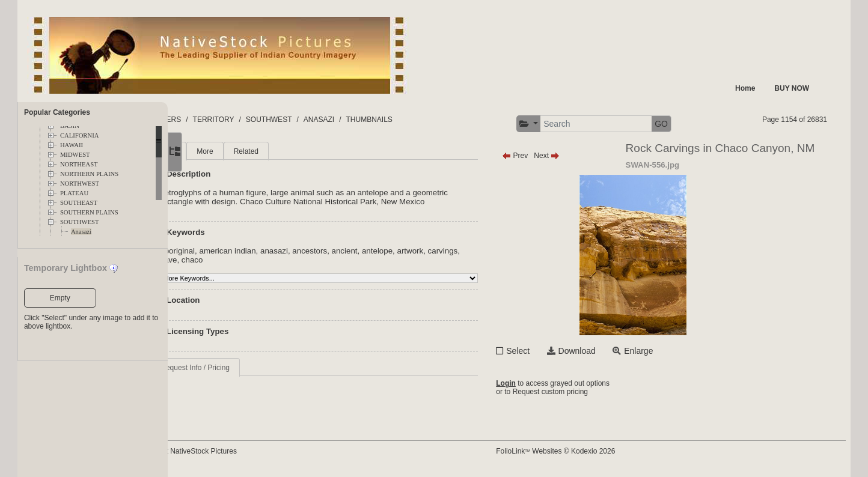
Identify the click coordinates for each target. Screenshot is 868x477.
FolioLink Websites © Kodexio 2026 (584, 451)
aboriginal (234, 251)
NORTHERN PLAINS (89, 174)
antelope (434, 251)
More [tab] (261, 151)
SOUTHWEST (80, 222)
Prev (543, 156)
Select (546, 351)
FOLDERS (225, 120)
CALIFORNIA (80, 135)
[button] (557, 124)
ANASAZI (379, 120)
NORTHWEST (80, 184)
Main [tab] (225, 151)
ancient (401, 251)
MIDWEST (75, 155)
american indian (284, 251)
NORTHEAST (79, 164)
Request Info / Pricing (252, 368)
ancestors (366, 251)
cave (259, 260)
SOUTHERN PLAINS (89, 212)
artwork (466, 251)
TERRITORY (274, 120)
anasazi (331, 251)
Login (534, 383)
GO (689, 124)
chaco (283, 260)
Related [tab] (302, 151)
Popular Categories (57, 112)
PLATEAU (74, 193)
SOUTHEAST (79, 203)
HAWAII (72, 145)
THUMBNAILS (429, 120)
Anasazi (81, 232)
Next (575, 156)
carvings (231, 260)
